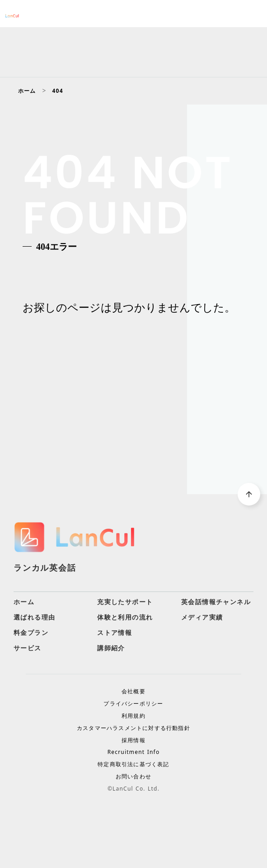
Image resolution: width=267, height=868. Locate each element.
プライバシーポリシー (133, 704)
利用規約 (133, 716)
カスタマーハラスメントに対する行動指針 (133, 728)
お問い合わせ (133, 777)
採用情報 (133, 740)
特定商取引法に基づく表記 (133, 764)
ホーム (27, 91)
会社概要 (133, 692)
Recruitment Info (134, 752)
